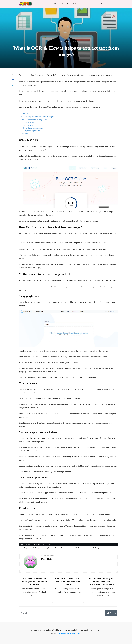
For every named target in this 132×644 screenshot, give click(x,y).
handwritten (53, 548)
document (43, 548)
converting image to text (29, 548)
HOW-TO (40, 544)
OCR (77, 548)
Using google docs (29, 122)
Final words (24, 134)
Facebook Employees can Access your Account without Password (34, 582)
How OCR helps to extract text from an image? (37, 117)
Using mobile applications (31, 131)
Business (30, 544)
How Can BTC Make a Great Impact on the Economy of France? (68, 582)
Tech (48, 544)
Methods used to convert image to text (34, 120)
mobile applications (67, 548)
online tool (85, 548)
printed (93, 548)
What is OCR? (25, 114)
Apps (22, 544)
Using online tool (28, 125)
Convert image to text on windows (34, 128)
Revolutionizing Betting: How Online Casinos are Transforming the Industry (102, 582)
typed (99, 548)
